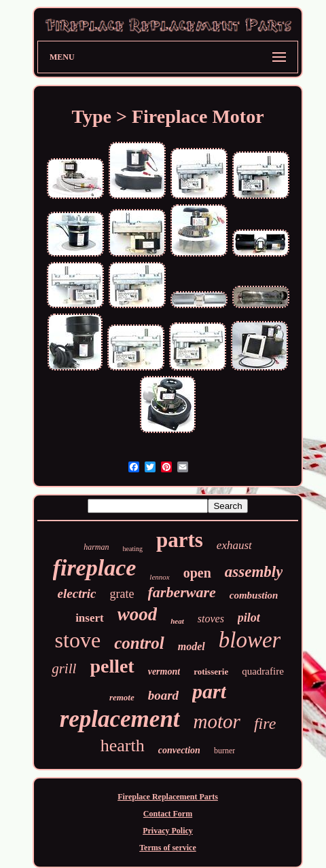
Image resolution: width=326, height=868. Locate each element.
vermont (164, 672)
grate (122, 594)
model (192, 646)
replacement (120, 719)
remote (122, 697)
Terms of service (168, 848)
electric (77, 593)
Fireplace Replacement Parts (168, 797)
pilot (249, 618)
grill (64, 668)
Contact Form (168, 814)
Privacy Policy (168, 831)
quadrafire (263, 671)
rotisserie (211, 672)
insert (90, 618)
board (163, 695)
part (209, 691)
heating (133, 549)
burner (224, 751)
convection (179, 750)
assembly (254, 572)
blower (250, 640)
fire (265, 723)
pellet (112, 666)
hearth (123, 746)
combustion (254, 595)
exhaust (234, 545)
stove (78, 640)
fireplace (95, 568)
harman (96, 547)
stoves (211, 619)
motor (217, 721)
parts (180, 540)
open (197, 573)
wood (138, 614)
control (139, 643)
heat (177, 621)
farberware (182, 592)
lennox (159, 577)
